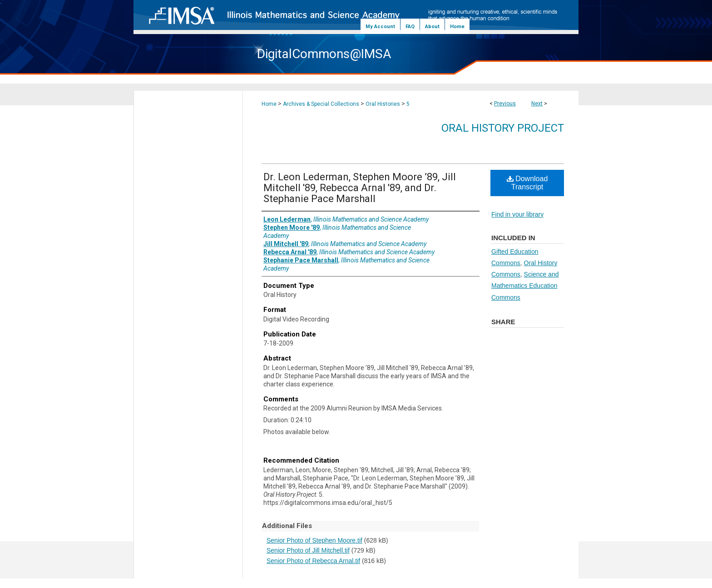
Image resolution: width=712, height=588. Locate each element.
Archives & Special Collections (321, 104)
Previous (505, 104)
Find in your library (517, 214)
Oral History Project (503, 128)
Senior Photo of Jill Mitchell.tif (308, 550)
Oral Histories (383, 104)
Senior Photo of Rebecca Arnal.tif (313, 561)
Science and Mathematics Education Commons (525, 286)
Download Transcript (527, 183)
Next (537, 104)
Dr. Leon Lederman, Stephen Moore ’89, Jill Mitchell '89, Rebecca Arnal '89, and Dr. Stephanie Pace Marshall (360, 188)
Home (269, 104)
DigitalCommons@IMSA (324, 54)
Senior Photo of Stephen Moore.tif (314, 540)
